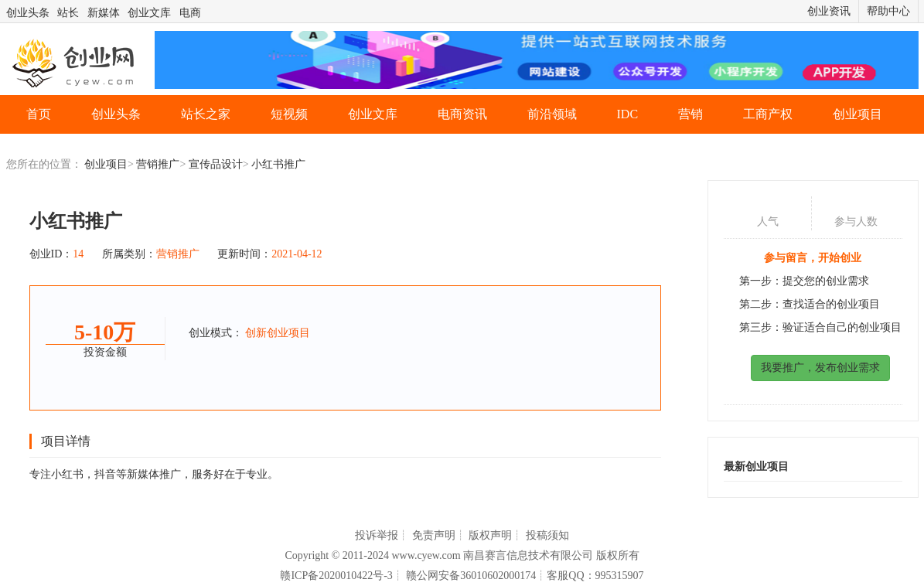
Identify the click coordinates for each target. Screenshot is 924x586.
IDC (628, 114)
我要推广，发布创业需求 (820, 368)
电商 (190, 13)
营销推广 (158, 164)
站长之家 (206, 114)
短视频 (289, 114)
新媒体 (104, 13)
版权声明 (490, 535)
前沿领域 (552, 114)
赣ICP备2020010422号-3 (336, 576)
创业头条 (28, 13)
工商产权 (768, 114)
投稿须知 (547, 535)
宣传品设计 (216, 164)
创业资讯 (829, 11)
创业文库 (149, 13)
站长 (68, 13)
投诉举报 (377, 535)
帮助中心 (888, 11)
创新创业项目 (278, 333)
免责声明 (434, 535)
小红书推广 (278, 164)
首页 (39, 114)
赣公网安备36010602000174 (471, 576)
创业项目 (858, 114)
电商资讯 (462, 114)
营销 (690, 114)
